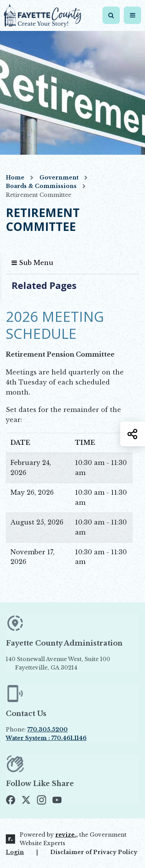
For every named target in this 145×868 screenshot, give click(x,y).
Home (15, 178)
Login (15, 852)
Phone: (37, 730)
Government (59, 178)
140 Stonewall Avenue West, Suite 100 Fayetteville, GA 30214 (71, 663)
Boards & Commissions (41, 186)
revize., (67, 835)
